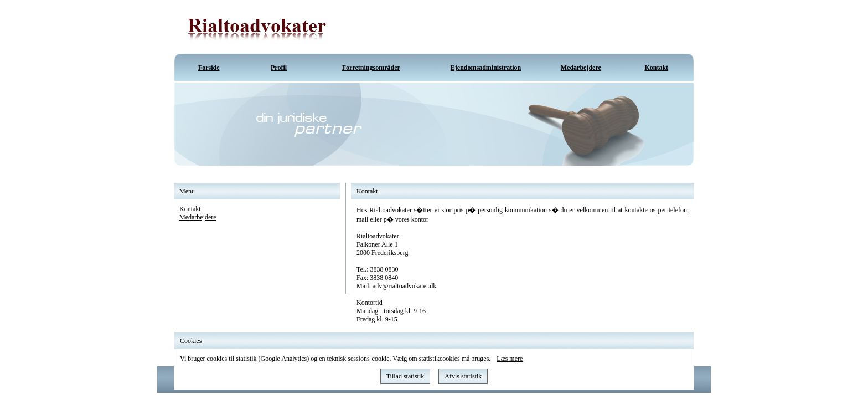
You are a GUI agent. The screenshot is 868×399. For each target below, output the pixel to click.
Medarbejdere (581, 68)
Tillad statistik (405, 376)
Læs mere (510, 359)
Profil (279, 68)
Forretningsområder (371, 68)
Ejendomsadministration (486, 68)
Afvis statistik (463, 376)
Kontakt (656, 68)
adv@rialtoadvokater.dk (404, 286)
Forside (209, 68)
